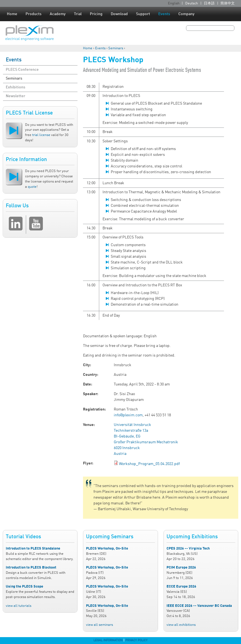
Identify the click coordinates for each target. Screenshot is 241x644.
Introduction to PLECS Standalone (33, 549)
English (174, 3)
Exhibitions (16, 87)
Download (119, 14)
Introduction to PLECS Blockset (31, 568)
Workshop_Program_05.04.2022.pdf (149, 464)
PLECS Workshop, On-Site (107, 549)
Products (34, 14)
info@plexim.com (128, 415)
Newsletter (16, 96)
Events (164, 14)
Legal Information (108, 640)
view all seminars (99, 625)
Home (12, 14)
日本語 (209, 3)
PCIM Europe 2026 (181, 568)
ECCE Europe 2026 (181, 587)
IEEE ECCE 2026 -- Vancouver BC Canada (199, 606)
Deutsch (192, 3)
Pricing (96, 14)
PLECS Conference (22, 70)
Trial (78, 14)
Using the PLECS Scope (24, 587)
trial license (41, 135)
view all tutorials (19, 606)
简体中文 (228, 3)
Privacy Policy (136, 640)
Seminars (116, 48)
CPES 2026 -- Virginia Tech (188, 549)
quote (32, 187)
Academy (58, 14)
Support (143, 14)
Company (186, 14)
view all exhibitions (181, 625)
